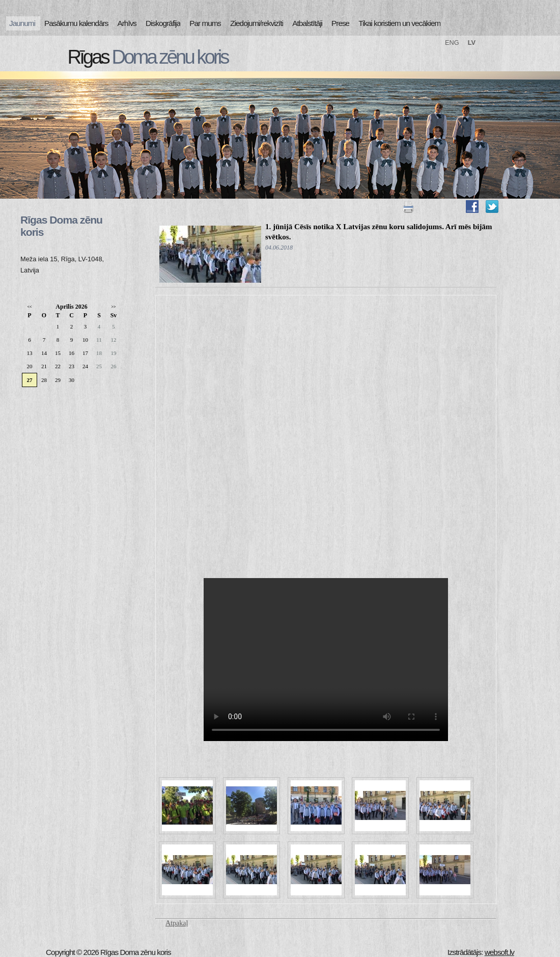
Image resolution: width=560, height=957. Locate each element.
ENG (452, 43)
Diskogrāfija (163, 23)
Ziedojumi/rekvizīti (257, 23)
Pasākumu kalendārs (76, 23)
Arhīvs (127, 23)
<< (29, 307)
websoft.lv (499, 952)
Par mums (205, 23)
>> (113, 307)
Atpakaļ (177, 923)
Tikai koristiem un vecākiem (399, 23)
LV (472, 43)
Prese (340, 23)
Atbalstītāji (307, 23)
